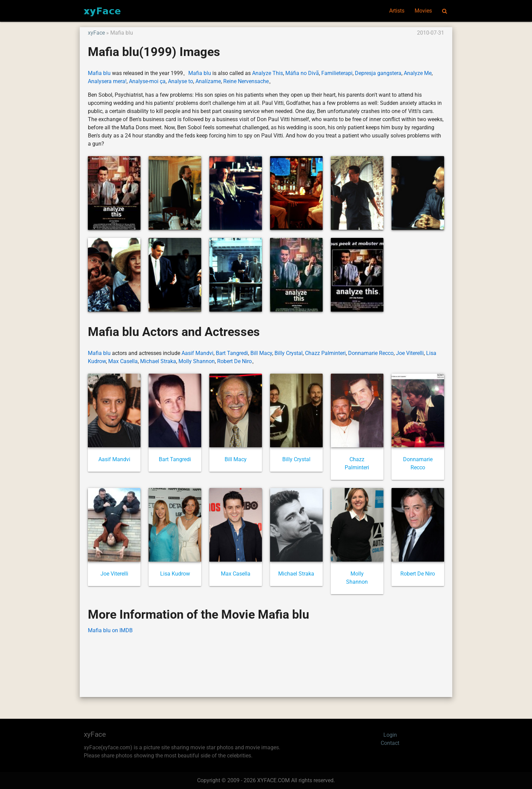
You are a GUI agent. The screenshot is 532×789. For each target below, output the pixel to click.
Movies (423, 11)
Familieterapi (337, 73)
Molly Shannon (197, 361)
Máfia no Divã (302, 73)
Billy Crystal (289, 353)
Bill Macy (261, 353)
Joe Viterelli (410, 353)
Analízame (208, 81)
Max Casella (123, 361)
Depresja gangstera (378, 73)
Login (390, 735)
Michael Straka (158, 361)
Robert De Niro (234, 361)
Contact (390, 743)
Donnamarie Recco (371, 353)
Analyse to (180, 81)
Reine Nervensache (246, 81)
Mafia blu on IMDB (110, 630)
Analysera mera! (107, 81)
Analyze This (268, 73)
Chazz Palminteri (325, 353)
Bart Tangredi (232, 353)
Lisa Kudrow (175, 574)
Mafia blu (99, 73)
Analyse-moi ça (147, 81)
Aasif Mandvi (197, 353)
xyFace (96, 33)
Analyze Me (418, 73)
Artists (397, 11)
